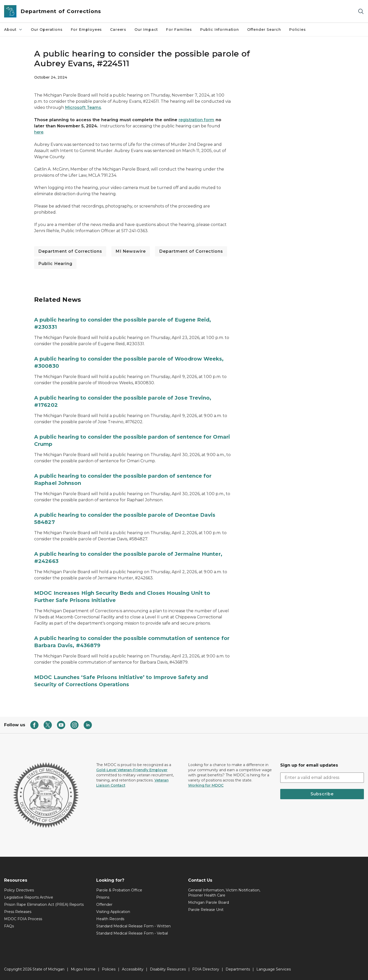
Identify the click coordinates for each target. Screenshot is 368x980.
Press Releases (18, 912)
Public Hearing (55, 264)
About (13, 30)
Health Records (110, 919)
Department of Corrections (70, 251)
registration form (196, 120)
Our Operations (47, 30)
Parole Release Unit (206, 910)
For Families (179, 30)
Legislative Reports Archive (29, 897)
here (39, 132)
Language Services (274, 969)
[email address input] (322, 778)
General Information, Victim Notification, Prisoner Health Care (224, 893)
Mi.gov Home (83, 969)
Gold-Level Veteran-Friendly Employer (132, 770)
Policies (298, 30)
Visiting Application (113, 912)
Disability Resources (168, 969)
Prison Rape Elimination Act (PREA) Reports (44, 904)
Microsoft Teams (83, 107)
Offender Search (264, 30)
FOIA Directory (206, 969)
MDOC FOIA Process (23, 919)
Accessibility (133, 969)
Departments (238, 969)
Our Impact (146, 30)
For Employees (86, 30)
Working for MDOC (206, 785)
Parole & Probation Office (119, 890)
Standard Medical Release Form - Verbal (132, 933)
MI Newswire (131, 251)
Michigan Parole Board (209, 902)
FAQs (9, 926)
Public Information (220, 30)
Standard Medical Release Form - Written (133, 926)
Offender (104, 904)
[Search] (361, 11)
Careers (118, 30)
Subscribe (322, 794)
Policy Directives (19, 890)
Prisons (103, 897)
